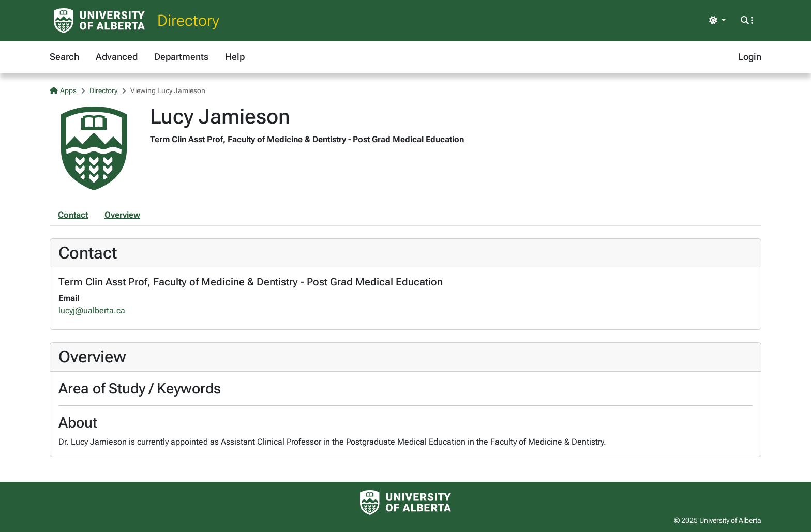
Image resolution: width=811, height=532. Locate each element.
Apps (63, 90)
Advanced (117, 57)
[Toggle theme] (717, 21)
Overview (122, 215)
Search (64, 57)
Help (235, 57)
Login (750, 57)
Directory (188, 20)
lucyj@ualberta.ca (92, 310)
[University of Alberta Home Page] (99, 21)
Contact (73, 215)
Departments (181, 57)
